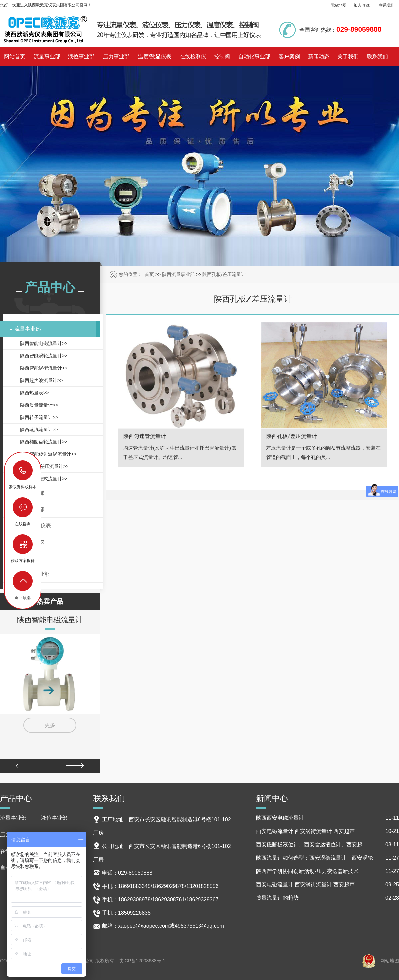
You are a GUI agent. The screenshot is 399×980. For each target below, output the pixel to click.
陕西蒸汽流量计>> (39, 429)
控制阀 (222, 56)
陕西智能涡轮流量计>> (44, 356)
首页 (149, 274)
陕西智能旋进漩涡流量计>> (48, 454)
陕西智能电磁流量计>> (44, 343)
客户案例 (289, 56)
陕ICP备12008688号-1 (142, 961)
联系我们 (387, 5)
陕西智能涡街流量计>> (44, 368)
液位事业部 (81, 56)
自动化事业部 (254, 56)
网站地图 (338, 5)
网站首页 (15, 56)
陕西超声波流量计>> (41, 380)
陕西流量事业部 (178, 274)
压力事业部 (116, 56)
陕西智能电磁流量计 (50, 620)
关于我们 (348, 56)
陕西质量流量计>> (39, 405)
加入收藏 (362, 5)
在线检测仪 (193, 56)
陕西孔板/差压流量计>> (44, 466)
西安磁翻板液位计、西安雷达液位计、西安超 (328, 845)
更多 (50, 725)
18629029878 (23, 471)
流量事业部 (47, 56)
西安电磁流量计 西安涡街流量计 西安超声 (328, 831)
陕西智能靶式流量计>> (44, 479)
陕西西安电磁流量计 (328, 818)
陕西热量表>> (34, 393)
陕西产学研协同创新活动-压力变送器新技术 (328, 871)
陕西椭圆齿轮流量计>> (44, 442)
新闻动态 (319, 56)
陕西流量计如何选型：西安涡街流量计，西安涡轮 (328, 858)
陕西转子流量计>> (39, 417)
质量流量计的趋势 (328, 898)
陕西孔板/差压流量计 (224, 274)
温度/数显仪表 (155, 56)
